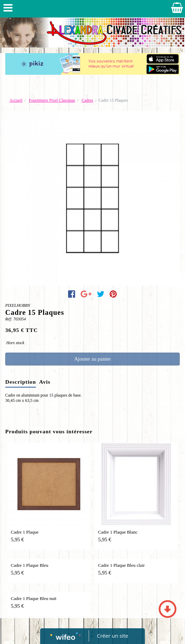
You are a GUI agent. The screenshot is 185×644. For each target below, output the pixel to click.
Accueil (16, 100)
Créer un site (113, 636)
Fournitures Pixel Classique (52, 100)
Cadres (87, 100)
